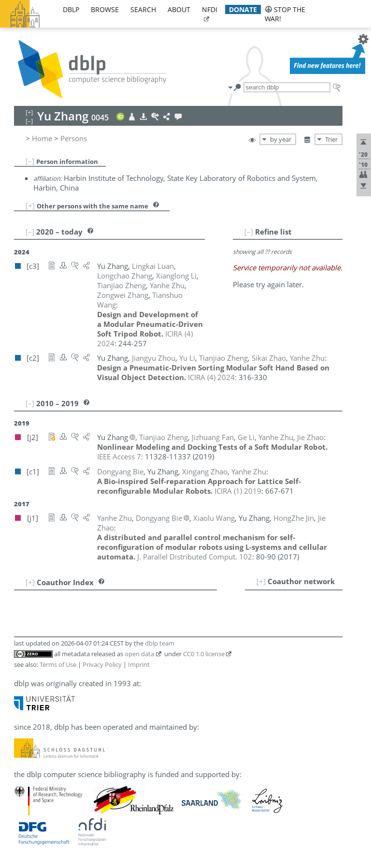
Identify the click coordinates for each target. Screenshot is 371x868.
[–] (30, 161)
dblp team (160, 643)
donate (243, 9)
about (179, 9)
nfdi (210, 9)
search (143, 9)
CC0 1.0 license (204, 654)
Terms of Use (58, 664)
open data (139, 654)
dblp (71, 9)
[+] (30, 206)
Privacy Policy (102, 664)
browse (105, 9)
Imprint (139, 664)
